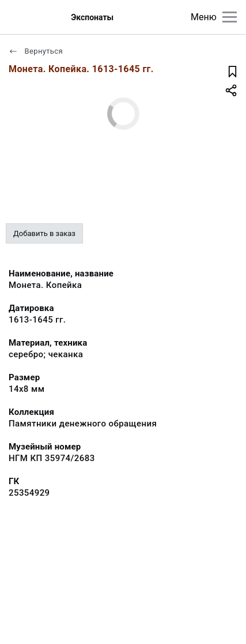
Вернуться (36, 51)
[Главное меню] (230, 17)
